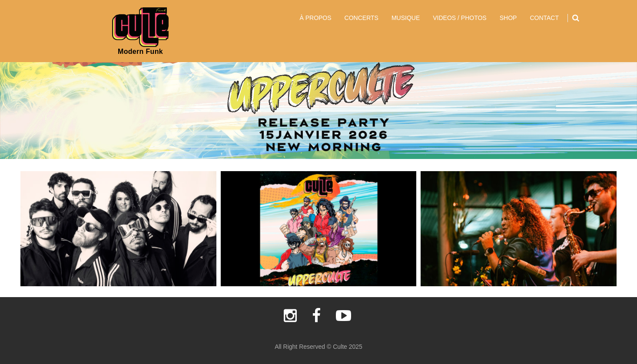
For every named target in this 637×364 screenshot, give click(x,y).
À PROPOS (315, 18)
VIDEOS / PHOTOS (460, 18)
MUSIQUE (406, 18)
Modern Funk (140, 51)
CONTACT (544, 18)
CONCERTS (362, 18)
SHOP (508, 18)
